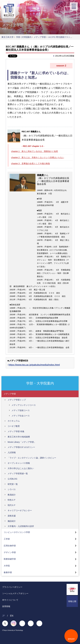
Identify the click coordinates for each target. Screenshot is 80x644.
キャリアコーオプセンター (20, 510)
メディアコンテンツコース (24, 405)
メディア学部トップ (17, 400)
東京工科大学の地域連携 (19, 437)
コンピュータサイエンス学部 (17, 532)
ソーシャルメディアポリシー (15, 593)
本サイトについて (10, 600)
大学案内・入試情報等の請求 (21, 526)
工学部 (7, 539)
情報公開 (72, 601)
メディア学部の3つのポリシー (21, 447)
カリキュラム (14, 421)
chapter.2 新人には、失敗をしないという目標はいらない (38, 157)
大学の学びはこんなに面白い (21, 468)
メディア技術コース (21, 410)
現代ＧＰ (12, 505)
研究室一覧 (13, 484)
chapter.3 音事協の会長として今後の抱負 (30, 163)
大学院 (7, 566)
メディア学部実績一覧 (18, 474)
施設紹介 (12, 521)
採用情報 (6, 606)
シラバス (12, 489)
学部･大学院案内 (24, 37)
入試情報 (12, 452)
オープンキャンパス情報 (19, 463)
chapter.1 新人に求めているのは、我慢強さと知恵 (35, 151)
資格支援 (12, 516)
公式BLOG (12, 479)
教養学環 (8, 572)
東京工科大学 (7, 37)
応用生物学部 (10, 546)
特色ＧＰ (12, 500)
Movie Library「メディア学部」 (22, 442)
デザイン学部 (10, 552)
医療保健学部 (10, 559)
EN (12, 616)
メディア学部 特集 (16, 431)
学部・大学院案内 (40, 383)
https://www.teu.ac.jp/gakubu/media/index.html (34, 365)
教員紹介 (12, 495)
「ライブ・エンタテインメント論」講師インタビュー (32, 458)
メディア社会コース (21, 416)
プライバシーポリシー (12, 587)
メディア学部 (40, 37)
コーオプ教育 (14, 426)
